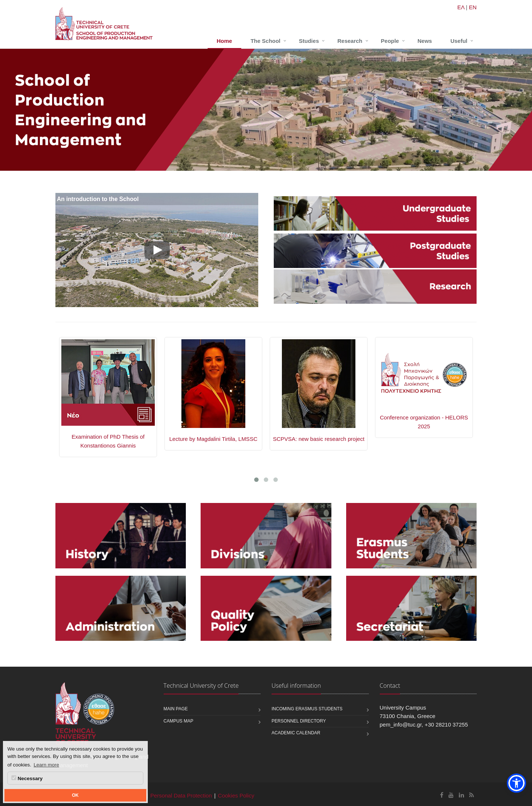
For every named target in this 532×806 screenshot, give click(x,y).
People (390, 41)
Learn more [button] (46, 765)
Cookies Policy (236, 795)
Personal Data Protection (181, 795)
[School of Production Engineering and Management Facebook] (442, 795)
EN (473, 7)
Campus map (179, 721)
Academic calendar (296, 733)
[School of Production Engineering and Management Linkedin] (461, 795)
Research (350, 41)
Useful (459, 41)
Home (225, 41)
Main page (176, 709)
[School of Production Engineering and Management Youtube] (451, 795)
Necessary (27, 778)
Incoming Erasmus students (307, 709)
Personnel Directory (299, 721)
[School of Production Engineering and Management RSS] (472, 795)
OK (75, 795)
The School (265, 41)
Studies (309, 41)
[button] (516, 783)
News (425, 41)
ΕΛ (461, 7)
